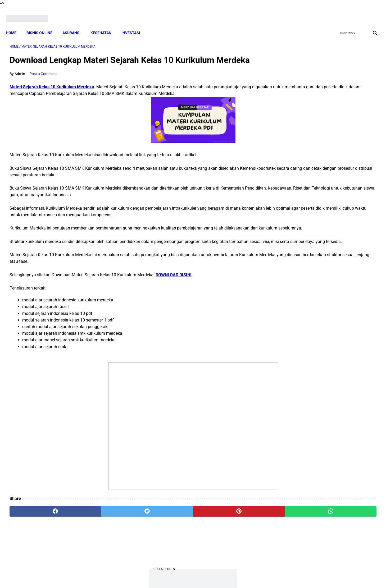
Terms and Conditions (182, 575)
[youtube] (358, 12)
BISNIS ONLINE (43, 24)
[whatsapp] (226, 526)
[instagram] (371, 12)
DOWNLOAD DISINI (174, 289)
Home (15, 24)
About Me (129, 575)
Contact (240, 575)
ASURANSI (75, 24)
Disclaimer (151, 575)
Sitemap (259, 575)
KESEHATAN (105, 24)
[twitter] (346, 12)
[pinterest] (164, 526)
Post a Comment (43, 68)
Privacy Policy (217, 575)
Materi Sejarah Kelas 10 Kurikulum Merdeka (52, 82)
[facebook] (333, 12)
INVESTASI (134, 24)
